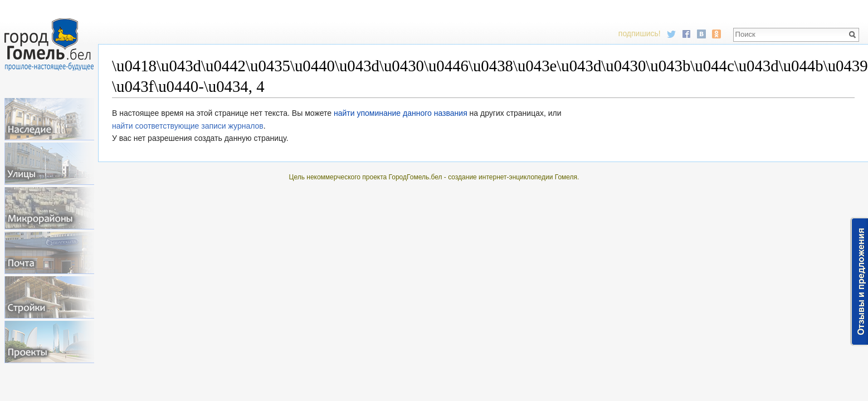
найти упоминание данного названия (401, 113)
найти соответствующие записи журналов (188, 126)
